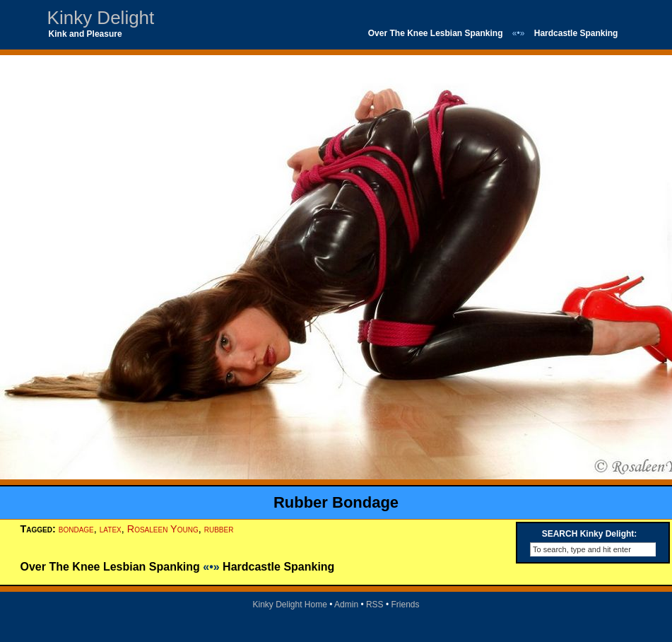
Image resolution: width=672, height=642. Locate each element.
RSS (375, 605)
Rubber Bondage (336, 502)
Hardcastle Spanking (576, 33)
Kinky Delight (101, 18)
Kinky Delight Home (289, 605)
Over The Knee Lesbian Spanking (436, 33)
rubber (219, 529)
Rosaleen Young (163, 529)
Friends (406, 605)
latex (111, 529)
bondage (76, 529)
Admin (346, 605)
